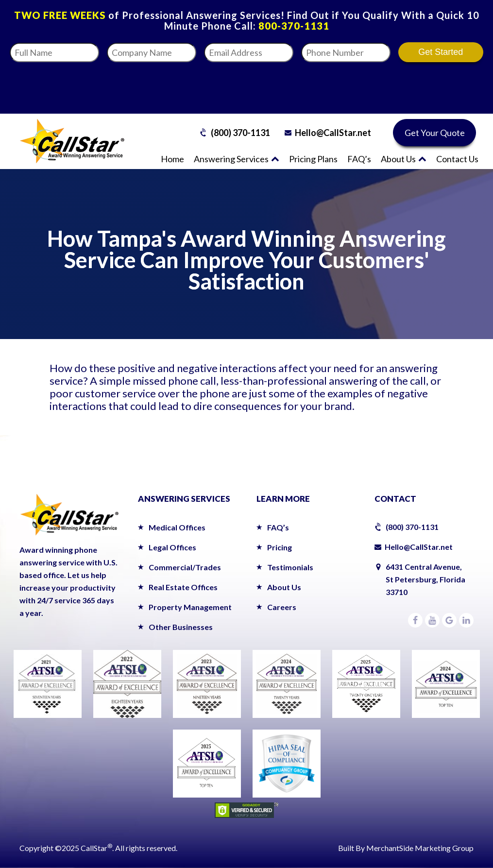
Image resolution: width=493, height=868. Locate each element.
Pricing (280, 547)
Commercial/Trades (185, 567)
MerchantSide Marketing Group (420, 848)
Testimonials (290, 567)
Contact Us (457, 159)
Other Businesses (181, 627)
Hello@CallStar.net (333, 133)
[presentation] (392, 85)
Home (172, 159)
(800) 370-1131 (240, 133)
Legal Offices (172, 547)
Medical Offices (177, 527)
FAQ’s (359, 159)
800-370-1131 (294, 26)
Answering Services (237, 159)
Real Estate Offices (183, 587)
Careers (282, 607)
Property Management (190, 607)
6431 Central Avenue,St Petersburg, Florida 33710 (425, 579)
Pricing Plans (313, 159)
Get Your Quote (435, 133)
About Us (404, 159)
